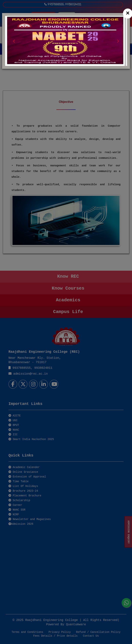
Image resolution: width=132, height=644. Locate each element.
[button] (14, 41)
